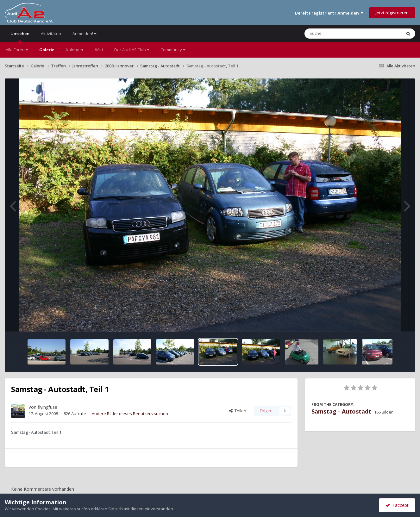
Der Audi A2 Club (132, 50)
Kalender (75, 50)
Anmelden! (84, 34)
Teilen (238, 411)
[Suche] (340, 34)
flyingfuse (47, 407)
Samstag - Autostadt (341, 411)
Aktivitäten (51, 34)
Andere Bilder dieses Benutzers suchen (130, 414)
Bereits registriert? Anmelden (329, 13)
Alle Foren (17, 50)
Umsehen (20, 36)
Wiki (99, 50)
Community (173, 50)
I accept (397, 505)
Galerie (47, 50)
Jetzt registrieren (392, 13)
